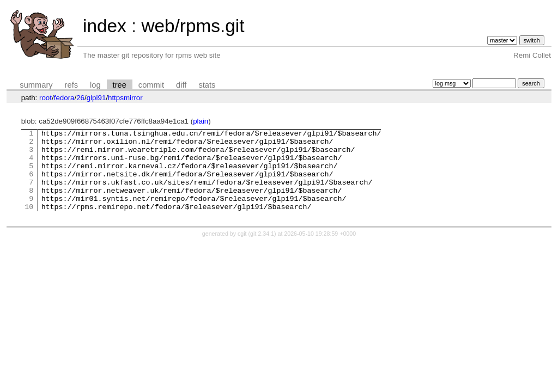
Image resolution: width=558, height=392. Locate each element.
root (46, 98)
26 (80, 98)
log (95, 85)
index (105, 26)
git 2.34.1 (262, 250)
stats (207, 85)
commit (151, 85)
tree (120, 85)
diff (181, 85)
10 (29, 223)
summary (36, 85)
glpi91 (96, 98)
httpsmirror (125, 98)
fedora (64, 98)
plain (201, 121)
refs (71, 85)
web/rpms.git (193, 26)
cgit (243, 250)
